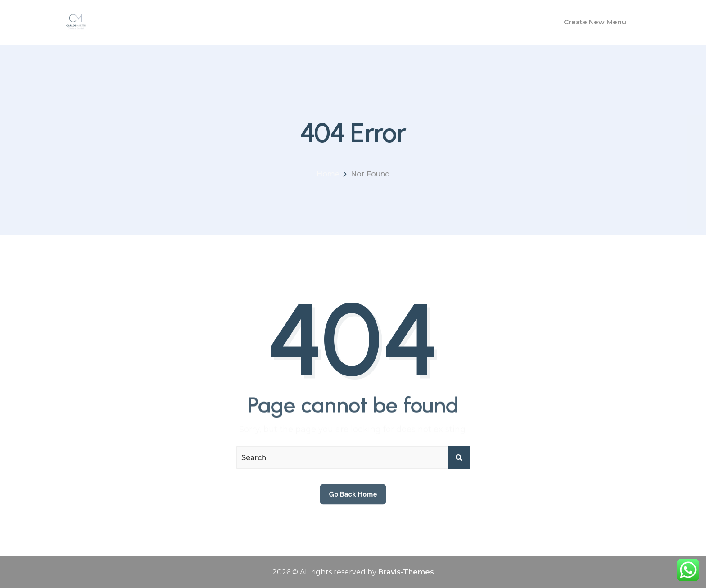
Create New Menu (595, 22)
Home (328, 174)
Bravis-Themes (406, 572)
